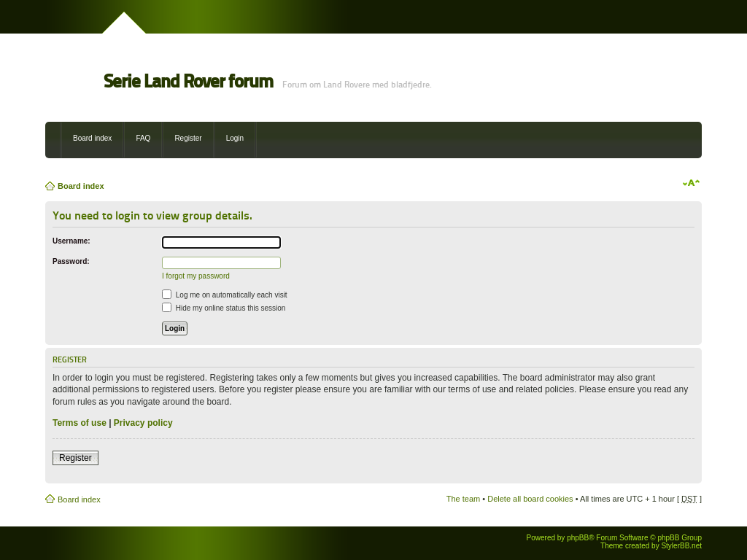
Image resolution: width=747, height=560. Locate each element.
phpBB (578, 538)
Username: (71, 241)
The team (463, 499)
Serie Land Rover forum (188, 81)
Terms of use (80, 423)
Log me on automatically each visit (225, 295)
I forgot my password (196, 276)
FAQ (143, 138)
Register (188, 138)
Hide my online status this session (224, 308)
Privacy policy (143, 423)
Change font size (691, 183)
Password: (71, 261)
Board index (92, 138)
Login (235, 138)
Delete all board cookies (530, 499)
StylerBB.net (681, 546)
